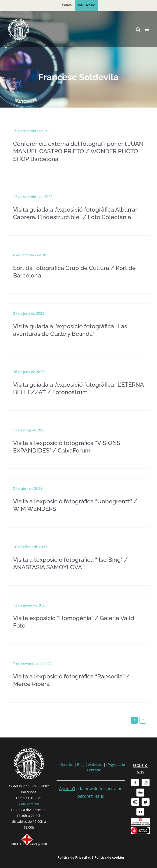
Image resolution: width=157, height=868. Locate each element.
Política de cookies (109, 857)
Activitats (95, 764)
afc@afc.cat (30, 804)
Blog (81, 764)
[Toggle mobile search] (138, 29)
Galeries (67, 764)
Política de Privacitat (74, 857)
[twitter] (146, 802)
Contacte (94, 770)
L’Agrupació (116, 764)
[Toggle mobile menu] (148, 29)
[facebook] (135, 782)
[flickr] (140, 812)
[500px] (140, 793)
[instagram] (146, 782)
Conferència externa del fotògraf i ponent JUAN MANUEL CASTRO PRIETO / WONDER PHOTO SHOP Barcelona (78, 151)
